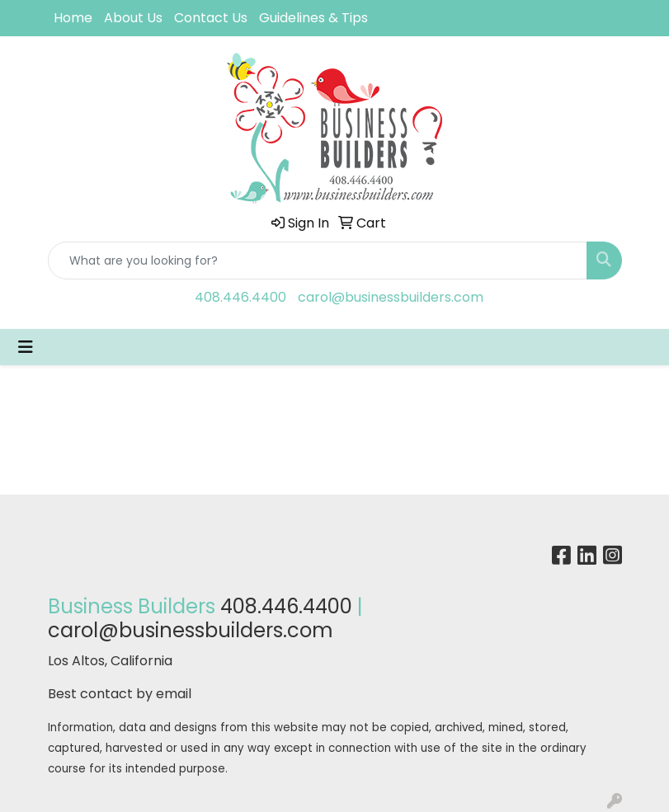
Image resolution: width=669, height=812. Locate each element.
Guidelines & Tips (313, 18)
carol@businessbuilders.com (391, 297)
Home (73, 18)
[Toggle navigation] (26, 347)
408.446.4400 (240, 297)
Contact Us (211, 18)
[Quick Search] (318, 260)
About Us (133, 18)
